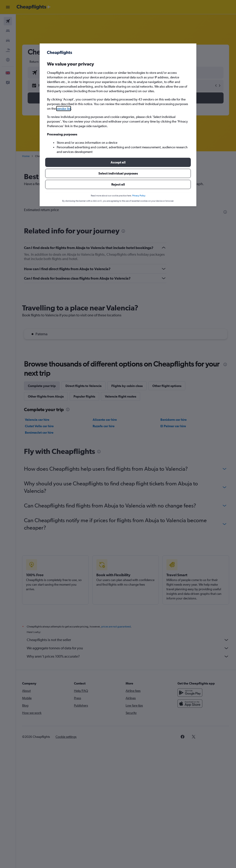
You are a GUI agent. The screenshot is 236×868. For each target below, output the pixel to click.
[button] (118, 162)
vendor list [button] (64, 109)
